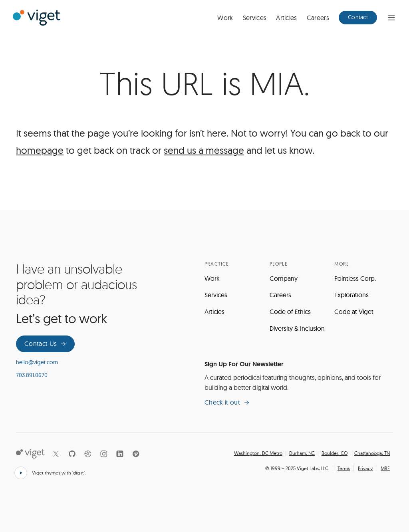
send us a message (204, 150)
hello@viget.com (37, 362)
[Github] (72, 454)
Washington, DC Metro (258, 453)
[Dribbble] (88, 454)
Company (284, 278)
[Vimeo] (136, 454)
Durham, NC (302, 453)
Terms (344, 468)
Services (255, 18)
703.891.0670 (32, 375)
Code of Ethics (290, 312)
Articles (287, 18)
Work (225, 18)
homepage (40, 150)
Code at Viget (354, 312)
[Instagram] (104, 454)
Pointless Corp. (355, 278)
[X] (56, 454)
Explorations (351, 295)
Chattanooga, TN (372, 453)
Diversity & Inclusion (297, 328)
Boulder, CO (335, 453)
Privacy (365, 468)
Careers (318, 18)
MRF (385, 468)
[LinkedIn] (120, 454)
